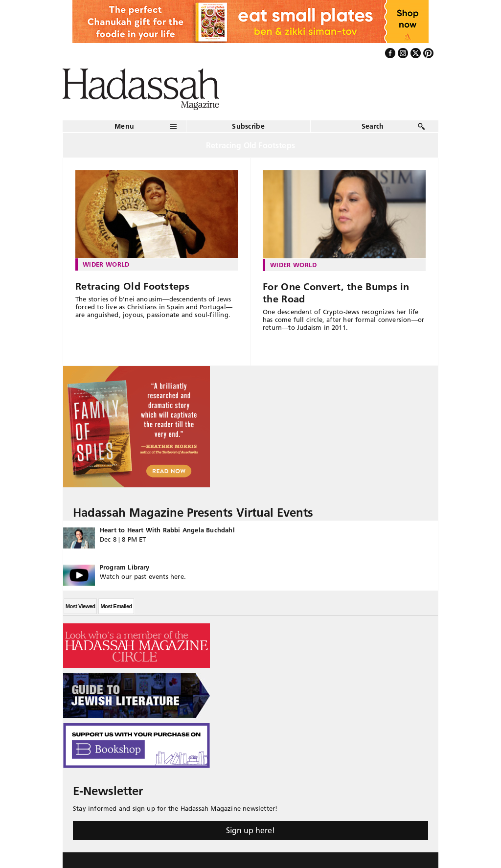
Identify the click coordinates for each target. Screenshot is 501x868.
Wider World (106, 264)
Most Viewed (80, 606)
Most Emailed (116, 606)
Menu (124, 126)
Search (373, 126)
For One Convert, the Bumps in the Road (336, 293)
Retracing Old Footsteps (132, 286)
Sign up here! (250, 830)
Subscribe (248, 126)
